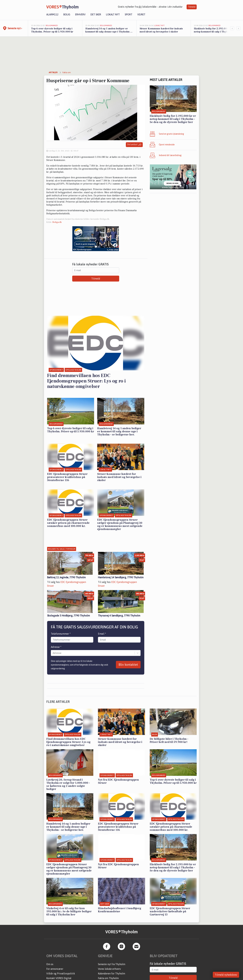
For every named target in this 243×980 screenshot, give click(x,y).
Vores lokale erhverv (109, 969)
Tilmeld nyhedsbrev (226, 975)
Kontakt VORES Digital (59, 978)
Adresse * (56, 647)
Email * (102, 634)
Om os (50, 964)
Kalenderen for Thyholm (112, 973)
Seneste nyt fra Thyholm (112, 964)
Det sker (96, 14)
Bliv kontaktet (128, 665)
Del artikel (134, 145)
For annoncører (55, 969)
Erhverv (80, 14)
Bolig (67, 14)
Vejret (141, 14)
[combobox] (53, 653)
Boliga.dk (57, 222)
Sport (129, 14)
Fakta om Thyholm (108, 978)
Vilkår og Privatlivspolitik (61, 973)
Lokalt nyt (113, 14)
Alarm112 (52, 14)
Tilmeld (192, 7)
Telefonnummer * (61, 634)
